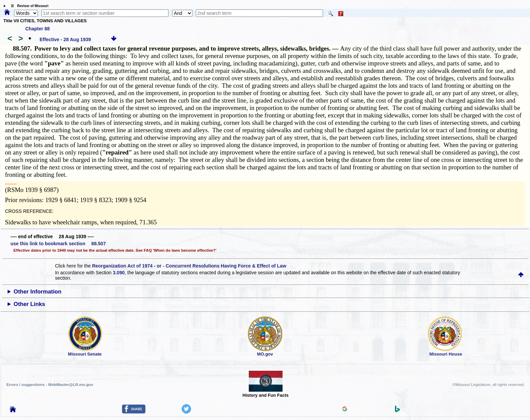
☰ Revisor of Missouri (28, 6)
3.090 (119, 273)
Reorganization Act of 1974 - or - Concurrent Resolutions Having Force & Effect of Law (189, 266)
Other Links (29, 304)
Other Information (37, 292)
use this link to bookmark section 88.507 (58, 244)
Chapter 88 (37, 29)
